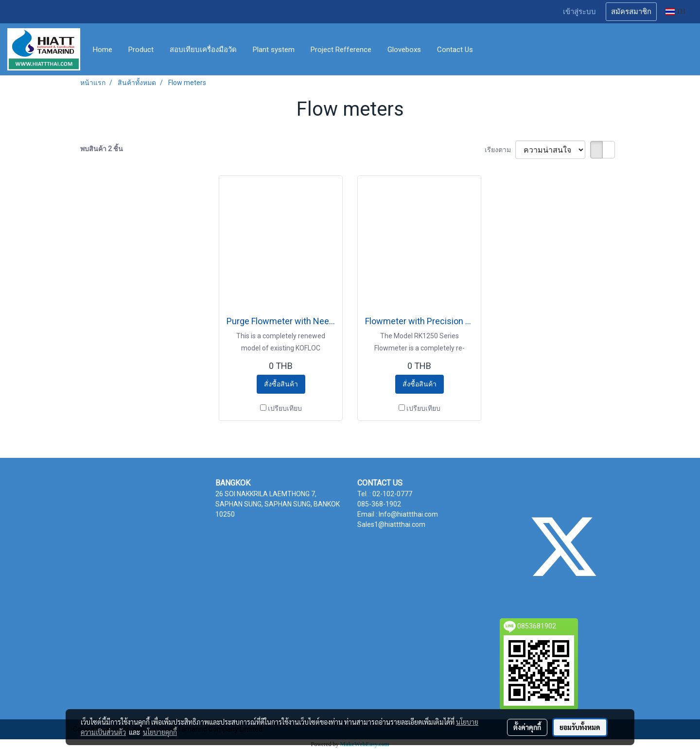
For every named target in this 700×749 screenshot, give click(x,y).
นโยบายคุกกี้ (160, 732)
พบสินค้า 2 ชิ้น (102, 149)
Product (141, 50)
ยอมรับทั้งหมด (580, 727)
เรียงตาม (500, 150)
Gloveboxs (404, 50)
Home (103, 50)
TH (675, 11)
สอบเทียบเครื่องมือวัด (203, 50)
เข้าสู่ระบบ (579, 12)
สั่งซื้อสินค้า (281, 384)
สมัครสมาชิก (631, 12)
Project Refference (341, 50)
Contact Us (455, 50)
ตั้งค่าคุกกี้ (527, 727)
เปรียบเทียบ (285, 408)
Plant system (274, 50)
